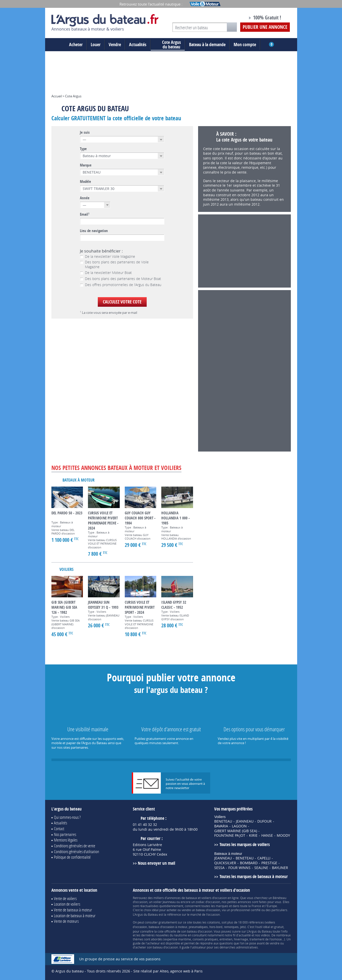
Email (85, 214)
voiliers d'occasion (214, 898)
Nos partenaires (65, 834)
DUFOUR (265, 821)
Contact (59, 829)
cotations (214, 922)
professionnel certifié (246, 910)
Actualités (138, 45)
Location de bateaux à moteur (75, 916)
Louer (96, 45)
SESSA (219, 868)
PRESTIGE (269, 863)
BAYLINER (280, 868)
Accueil (57, 96)
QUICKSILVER (225, 863)
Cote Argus (73, 96)
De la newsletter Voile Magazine (107, 257)
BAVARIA (221, 826)
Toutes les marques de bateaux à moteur (254, 876)
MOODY (283, 835)
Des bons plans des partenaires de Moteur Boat (120, 279)
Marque (86, 165)
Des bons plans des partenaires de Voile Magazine (114, 264)
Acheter (76, 45)
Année (85, 198)
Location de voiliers (67, 904)
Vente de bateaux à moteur (73, 910)
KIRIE (253, 835)
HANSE (267, 835)
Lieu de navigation (94, 231)
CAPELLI (264, 858)
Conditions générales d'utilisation (76, 851)
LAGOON (239, 826)
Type (83, 149)
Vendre (115, 45)
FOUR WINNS (239, 868)
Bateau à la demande (207, 45)
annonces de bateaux (182, 898)
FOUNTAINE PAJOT (230, 835)
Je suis (85, 132)
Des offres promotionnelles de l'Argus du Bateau (121, 285)
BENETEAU (223, 821)
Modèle (85, 182)
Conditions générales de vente (75, 846)
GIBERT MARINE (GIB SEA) (236, 831)
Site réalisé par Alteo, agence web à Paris (168, 971)
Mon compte (245, 45)
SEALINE (261, 868)
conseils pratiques (205, 939)
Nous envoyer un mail (157, 863)
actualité (245, 935)
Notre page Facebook (234, 18)
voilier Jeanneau (164, 902)
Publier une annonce (265, 27)
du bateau (168, 45)
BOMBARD (249, 863)
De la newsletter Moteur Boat (106, 273)
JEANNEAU (245, 821)
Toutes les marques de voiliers (245, 844)
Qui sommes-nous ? (67, 817)
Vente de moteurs (66, 921)
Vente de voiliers (65, 898)
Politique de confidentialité (72, 857)
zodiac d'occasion (208, 902)
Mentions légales (66, 840)
